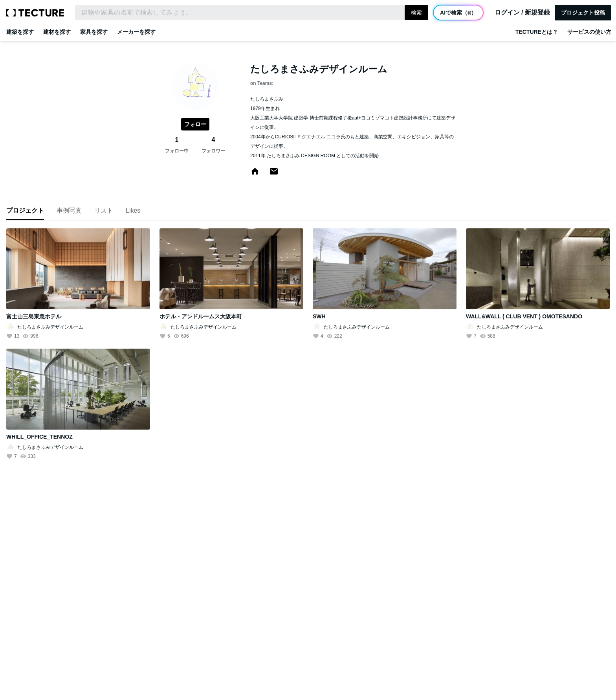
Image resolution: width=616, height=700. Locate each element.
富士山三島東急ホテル (34, 316)
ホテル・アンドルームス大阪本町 (201, 316)
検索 (416, 13)
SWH (319, 316)
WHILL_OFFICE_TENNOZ (39, 437)
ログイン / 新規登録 (522, 13)
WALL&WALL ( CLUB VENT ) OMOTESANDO (524, 316)
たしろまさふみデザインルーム (50, 327)
